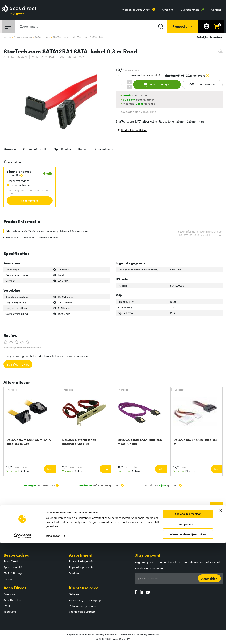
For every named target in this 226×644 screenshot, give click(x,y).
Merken (74, 573)
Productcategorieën (82, 561)
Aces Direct (15, 588)
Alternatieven (104, 149)
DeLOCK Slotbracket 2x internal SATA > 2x (79, 442)
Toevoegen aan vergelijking (136, 112)
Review (83, 149)
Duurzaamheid (190, 9)
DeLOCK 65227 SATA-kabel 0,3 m (195, 442)
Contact (216, 9)
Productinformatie (35, 149)
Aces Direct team (14, 600)
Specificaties (63, 149)
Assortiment (81, 555)
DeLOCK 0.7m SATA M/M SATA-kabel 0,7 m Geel (29, 442)
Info (50, 469)
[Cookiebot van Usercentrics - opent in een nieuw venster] (23, 637)
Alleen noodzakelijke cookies (188, 635)
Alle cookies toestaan (188, 615)
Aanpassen (188, 625)
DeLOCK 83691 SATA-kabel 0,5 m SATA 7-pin (140, 442)
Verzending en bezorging (85, 600)
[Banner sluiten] (221, 612)
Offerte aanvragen (202, 84)
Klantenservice (84, 588)
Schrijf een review (18, 364)
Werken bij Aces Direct (136, 9)
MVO (7, 606)
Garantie (10, 149)
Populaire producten (82, 567)
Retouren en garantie (82, 606)
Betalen (74, 594)
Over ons (168, 9)
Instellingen (53, 637)
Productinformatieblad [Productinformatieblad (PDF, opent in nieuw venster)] (133, 131)
